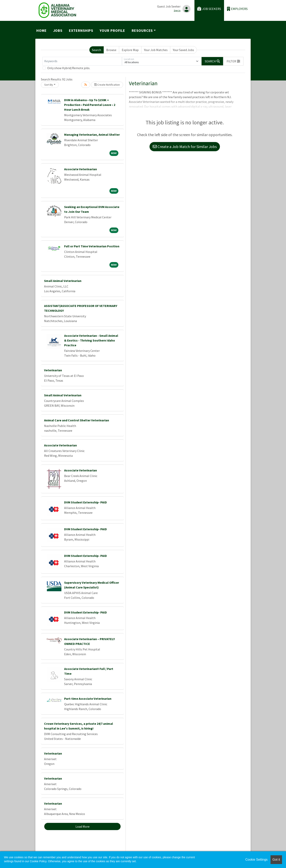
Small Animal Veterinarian (63, 281)
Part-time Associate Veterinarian (88, 699)
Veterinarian (53, 370)
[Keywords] (82, 61)
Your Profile (112, 30)
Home (42, 30)
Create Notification (107, 85)
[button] (233, 61)
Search (97, 50)
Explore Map (130, 50)
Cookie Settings (256, 860)
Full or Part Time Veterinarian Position (92, 246)
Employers (237, 9)
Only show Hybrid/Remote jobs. (69, 68)
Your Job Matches (156, 50)
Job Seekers (209, 9)
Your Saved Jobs (183, 50)
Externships (81, 30)
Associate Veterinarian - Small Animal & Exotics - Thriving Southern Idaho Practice (91, 340)
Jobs (58, 30)
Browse (111, 50)
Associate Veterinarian (81, 169)
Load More (83, 826)
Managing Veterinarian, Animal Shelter (92, 135)
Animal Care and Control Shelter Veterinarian (77, 420)
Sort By (49, 85)
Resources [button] (142, 30)
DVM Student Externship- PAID (86, 502)
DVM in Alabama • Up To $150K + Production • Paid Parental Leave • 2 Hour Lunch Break (90, 105)
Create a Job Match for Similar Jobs (185, 147)
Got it (276, 860)
